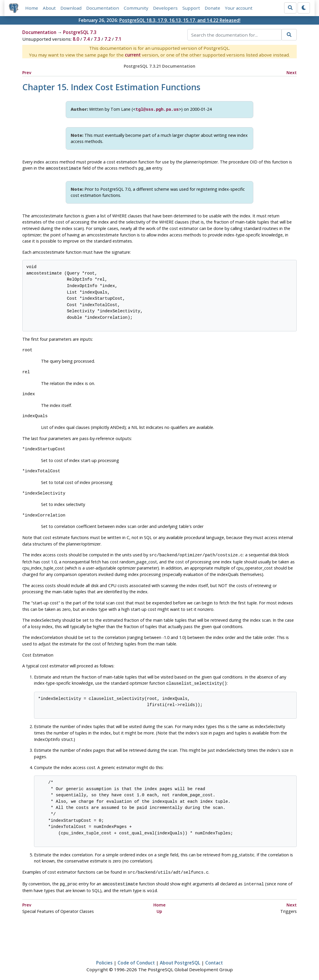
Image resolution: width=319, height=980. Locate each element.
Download (71, 8)
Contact (214, 959)
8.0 (76, 39)
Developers (165, 8)
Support (191, 8)
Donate (212, 8)
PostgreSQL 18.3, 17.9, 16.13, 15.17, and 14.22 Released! (180, 20)
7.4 (86, 39)
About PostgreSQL (180, 959)
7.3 (97, 39)
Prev (27, 73)
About (49, 8)
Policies (104, 959)
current (133, 55)
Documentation (103, 8)
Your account (239, 8)
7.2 (108, 39)
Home (32, 8)
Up (159, 907)
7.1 (118, 39)
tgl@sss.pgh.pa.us (157, 109)
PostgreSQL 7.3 (80, 33)
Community (136, 8)
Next (292, 73)
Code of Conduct (136, 959)
